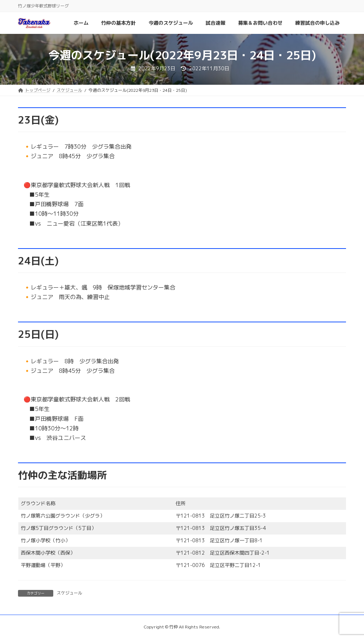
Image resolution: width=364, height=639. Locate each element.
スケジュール (69, 593)
